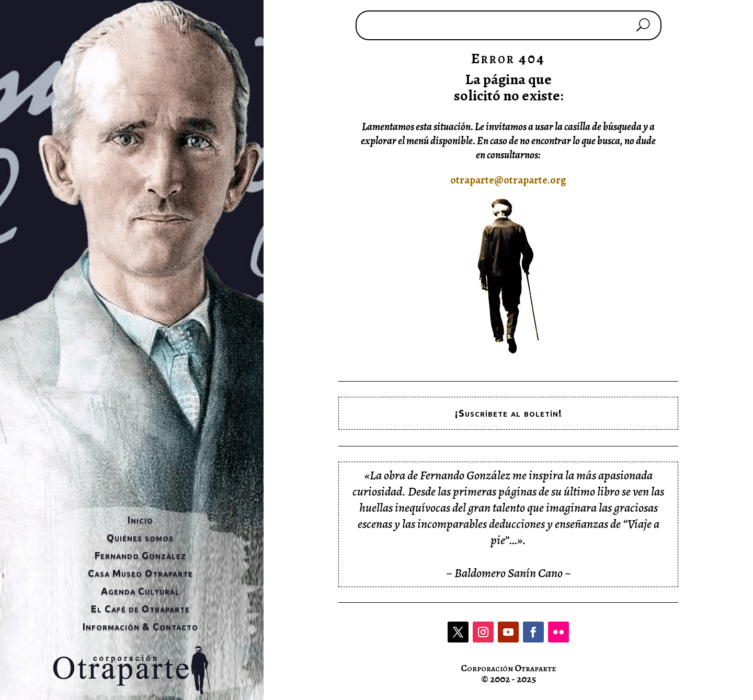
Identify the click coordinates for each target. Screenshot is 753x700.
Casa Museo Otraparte (140, 573)
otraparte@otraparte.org (508, 180)
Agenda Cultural (140, 591)
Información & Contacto (140, 626)
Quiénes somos (140, 537)
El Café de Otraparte (140, 609)
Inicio (140, 520)
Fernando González (140, 555)
